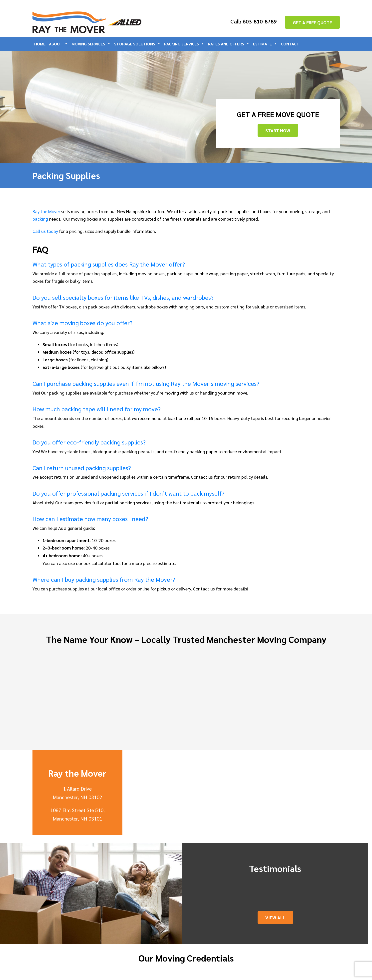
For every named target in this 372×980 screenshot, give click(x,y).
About (58, 44)
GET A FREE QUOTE (312, 22)
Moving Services (91, 44)
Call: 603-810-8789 (253, 21)
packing (40, 219)
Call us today (45, 231)
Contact (290, 44)
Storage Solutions (137, 44)
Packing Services (184, 44)
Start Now (278, 130)
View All (275, 917)
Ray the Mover (46, 211)
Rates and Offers (229, 44)
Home (40, 44)
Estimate (265, 44)
